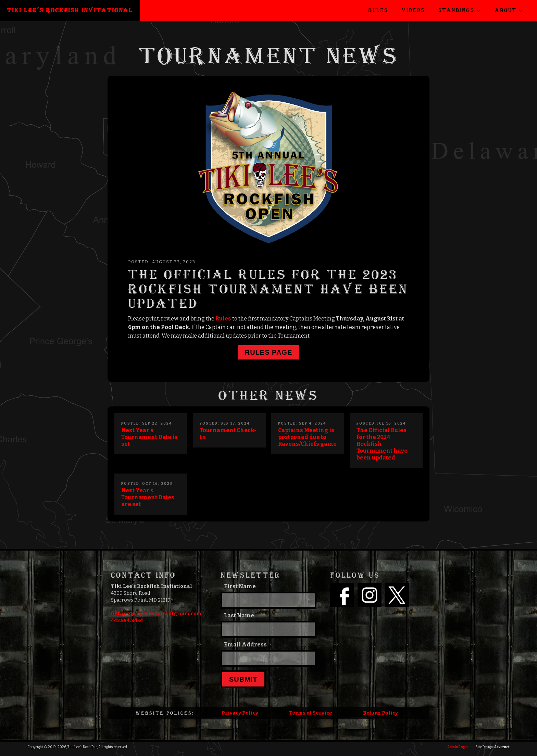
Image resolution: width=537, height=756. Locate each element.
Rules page (269, 352)
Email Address (245, 645)
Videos (413, 10)
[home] (70, 11)
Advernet (502, 747)
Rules (378, 10)
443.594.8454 (127, 621)
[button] (460, 11)
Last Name (239, 615)
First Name (240, 586)
